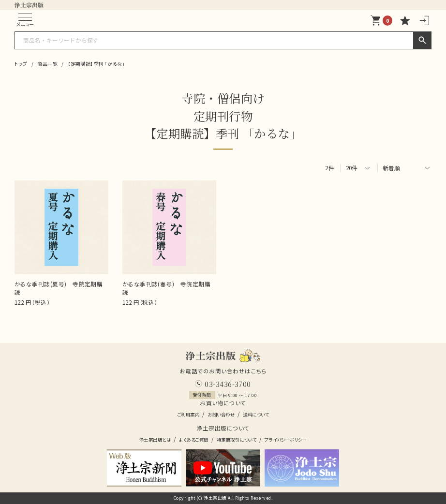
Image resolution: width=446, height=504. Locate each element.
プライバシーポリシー (286, 440)
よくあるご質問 (193, 440)
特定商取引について (237, 440)
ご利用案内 (188, 415)
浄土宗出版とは (155, 440)
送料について (256, 415)
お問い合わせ (221, 415)
